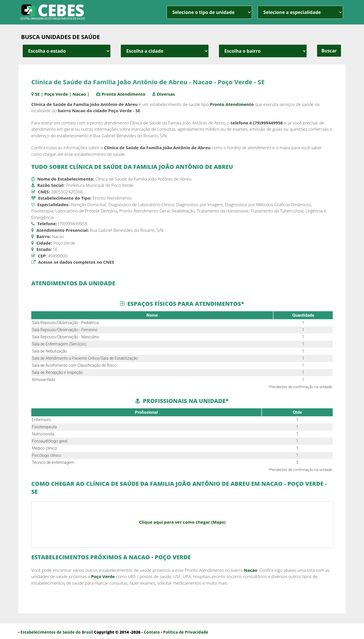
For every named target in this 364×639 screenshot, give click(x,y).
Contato (152, 632)
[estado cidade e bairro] (67, 51)
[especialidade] (300, 12)
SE (37, 94)
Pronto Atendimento (123, 94)
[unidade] (209, 12)
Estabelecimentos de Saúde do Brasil (57, 632)
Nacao (79, 94)
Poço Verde (56, 94)
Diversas (166, 94)
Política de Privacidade (186, 632)
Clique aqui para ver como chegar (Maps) (182, 522)
